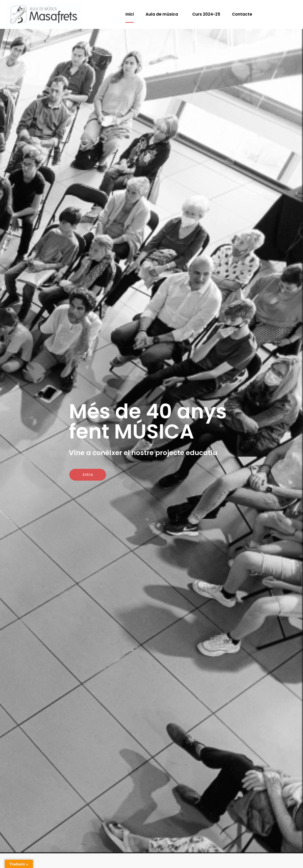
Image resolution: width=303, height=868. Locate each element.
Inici (130, 14)
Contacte (242, 14)
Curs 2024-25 (206, 14)
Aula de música (162, 14)
